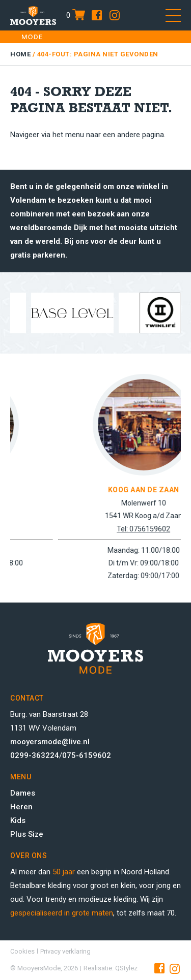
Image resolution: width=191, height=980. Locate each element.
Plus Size (27, 834)
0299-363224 (35, 755)
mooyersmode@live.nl (50, 742)
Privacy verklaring (65, 951)
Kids (18, 820)
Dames (23, 793)
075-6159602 (87, 755)
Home (20, 54)
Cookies (22, 951)
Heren (21, 807)
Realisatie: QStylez (111, 968)
